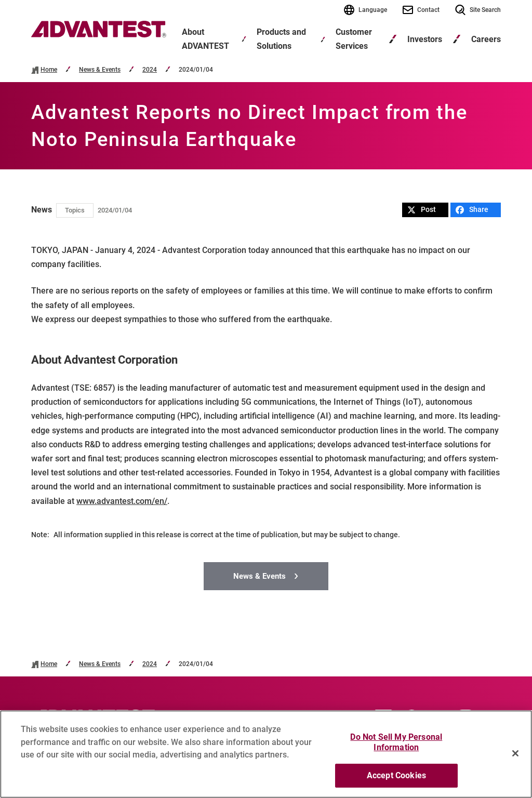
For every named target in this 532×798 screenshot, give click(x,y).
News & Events (100, 70)
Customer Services (354, 39)
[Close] (515, 753)
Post (422, 210)
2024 (150, 70)
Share (472, 210)
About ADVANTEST (205, 39)
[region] (266, 754)
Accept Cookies (396, 775)
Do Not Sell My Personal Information (396, 742)
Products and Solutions (281, 39)
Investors (425, 39)
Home (49, 70)
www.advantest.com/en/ (122, 501)
